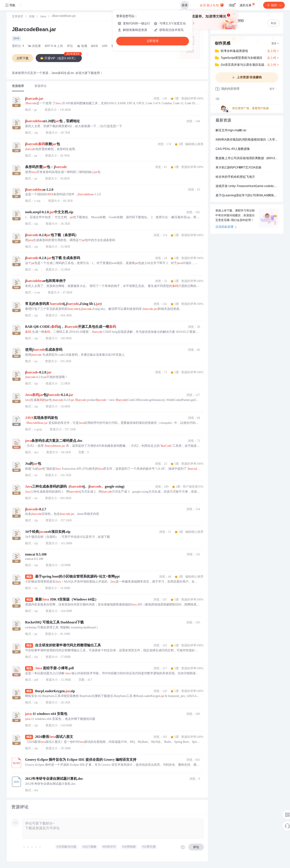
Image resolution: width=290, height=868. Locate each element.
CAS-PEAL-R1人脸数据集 (233, 149)
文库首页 (18, 17)
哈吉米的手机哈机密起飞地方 (235, 177)
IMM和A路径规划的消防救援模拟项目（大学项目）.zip (247, 140)
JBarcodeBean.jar (34, 30)
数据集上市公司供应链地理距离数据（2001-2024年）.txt (247, 159)
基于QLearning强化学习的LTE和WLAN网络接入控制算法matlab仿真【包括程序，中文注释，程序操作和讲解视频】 (247, 196)
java (16, 38)
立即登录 (153, 41)
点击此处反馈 (226, 227)
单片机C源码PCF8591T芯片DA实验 (238, 168)
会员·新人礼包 (212, 5)
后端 (32, 17)
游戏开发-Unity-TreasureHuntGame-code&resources (247, 186)
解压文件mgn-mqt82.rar (231, 131)
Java (43, 17)
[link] (18, 17)
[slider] (32, 847)
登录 (185, 5)
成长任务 (247, 4)
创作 (274, 5)
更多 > (275, 44)
